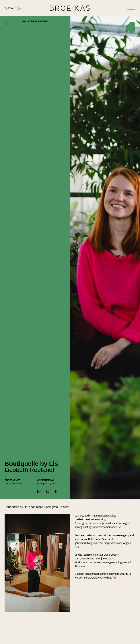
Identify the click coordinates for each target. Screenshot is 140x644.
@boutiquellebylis (85, 543)
